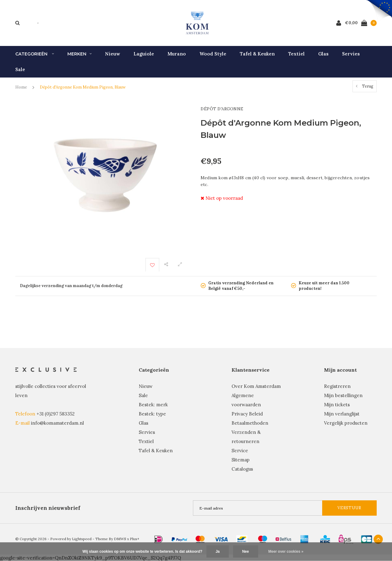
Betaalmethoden (250, 423)
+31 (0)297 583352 (56, 414)
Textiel (296, 54)
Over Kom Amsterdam (256, 386)
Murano (177, 54)
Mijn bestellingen (343, 395)
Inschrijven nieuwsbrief (48, 508)
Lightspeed (82, 539)
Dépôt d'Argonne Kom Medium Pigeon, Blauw (83, 87)
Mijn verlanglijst (342, 414)
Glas (323, 54)
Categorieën (35, 54)
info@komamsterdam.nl (57, 423)
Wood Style (213, 54)
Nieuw (113, 54)
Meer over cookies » (286, 552)
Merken (79, 54)
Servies (351, 54)
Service (240, 451)
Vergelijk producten (346, 423)
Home (21, 87)
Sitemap (241, 460)
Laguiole (144, 54)
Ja (218, 552)
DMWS (120, 539)
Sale (20, 69)
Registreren (337, 386)
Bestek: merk (153, 405)
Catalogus (242, 469)
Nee (246, 552)
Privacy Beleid (247, 414)
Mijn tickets (337, 405)
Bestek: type (152, 414)
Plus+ (135, 539)
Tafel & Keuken (257, 54)
